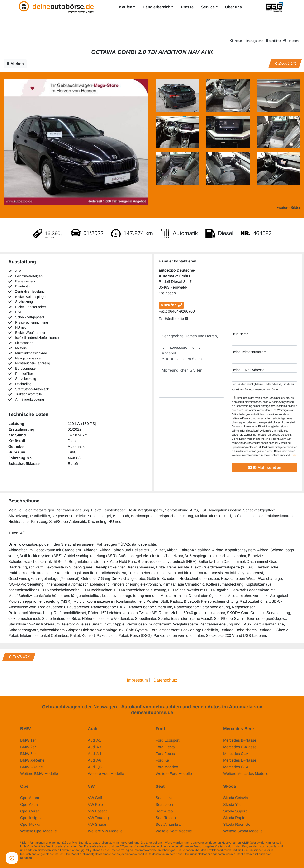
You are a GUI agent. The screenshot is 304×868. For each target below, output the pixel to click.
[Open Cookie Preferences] (12, 858)
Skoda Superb (235, 811)
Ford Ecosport (167, 740)
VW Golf (95, 798)
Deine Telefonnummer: (249, 352)
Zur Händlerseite (173, 319)
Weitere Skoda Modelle (243, 831)
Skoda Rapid (234, 818)
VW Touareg (98, 818)
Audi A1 (95, 740)
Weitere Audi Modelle (106, 774)
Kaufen (126, 7)
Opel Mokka (30, 824)
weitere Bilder (289, 207)
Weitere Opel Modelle (38, 831)
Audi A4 (95, 754)
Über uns (233, 7)
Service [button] (208, 7)
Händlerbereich (157, 7)
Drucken (292, 41)
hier (294, 455)
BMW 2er (28, 747)
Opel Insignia (31, 818)
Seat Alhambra (168, 824)
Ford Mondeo (167, 767)
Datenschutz (165, 680)
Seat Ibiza (164, 798)
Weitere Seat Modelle (174, 831)
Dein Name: (240, 334)
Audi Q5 (95, 767)
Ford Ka (162, 760)
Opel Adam (30, 798)
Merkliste (273, 41)
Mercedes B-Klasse (240, 740)
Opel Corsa (30, 811)
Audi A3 (95, 747)
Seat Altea (164, 811)
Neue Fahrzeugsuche (247, 41)
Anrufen (171, 305)
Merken (15, 64)
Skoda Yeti (232, 804)
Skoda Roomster (237, 824)
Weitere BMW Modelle (39, 774)
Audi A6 (95, 760)
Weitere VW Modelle (105, 831)
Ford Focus (165, 754)
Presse (187, 7)
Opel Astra (29, 804)
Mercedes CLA (236, 754)
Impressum (137, 680)
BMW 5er (28, 754)
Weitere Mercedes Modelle (246, 774)
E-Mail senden (264, 468)
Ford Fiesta (165, 747)
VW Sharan (98, 824)
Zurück (285, 63)
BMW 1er (28, 740)
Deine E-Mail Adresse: (248, 370)
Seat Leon (164, 804)
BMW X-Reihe (32, 760)
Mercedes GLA (236, 767)
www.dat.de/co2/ (43, 858)
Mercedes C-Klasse (240, 747)
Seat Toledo (166, 818)
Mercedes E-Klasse (240, 760)
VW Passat (97, 811)
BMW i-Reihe (31, 767)
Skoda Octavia (236, 798)
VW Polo (95, 804)
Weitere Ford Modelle (174, 774)
